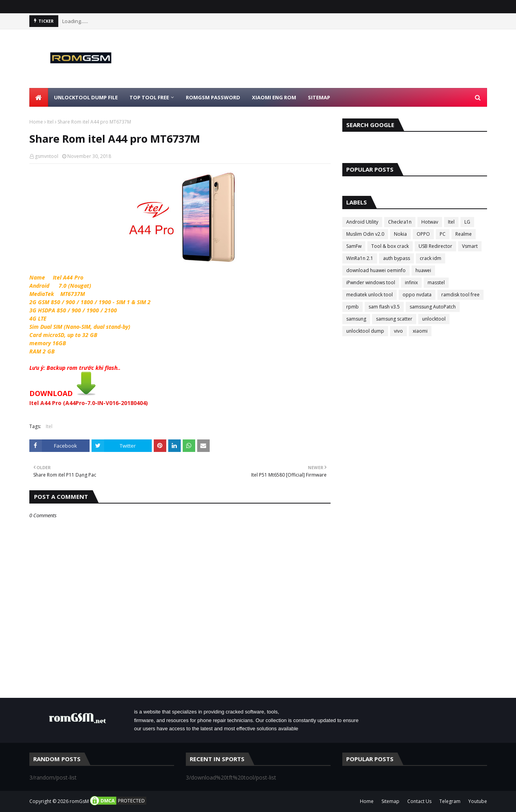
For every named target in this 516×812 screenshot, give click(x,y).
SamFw (354, 246)
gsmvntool (47, 156)
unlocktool (434, 319)
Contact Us (419, 801)
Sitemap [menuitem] (319, 97)
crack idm (431, 258)
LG (467, 222)
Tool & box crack (390, 246)
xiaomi (420, 331)
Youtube (478, 801)
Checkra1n (400, 222)
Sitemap (390, 801)
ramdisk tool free (460, 295)
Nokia (400, 234)
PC (443, 234)
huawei (423, 270)
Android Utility (362, 222)
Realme (464, 234)
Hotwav (430, 222)
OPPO (423, 234)
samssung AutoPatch (433, 307)
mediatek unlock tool (369, 295)
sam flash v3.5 (384, 307)
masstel (436, 282)
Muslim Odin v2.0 (365, 234)
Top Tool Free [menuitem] (149, 97)
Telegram (450, 801)
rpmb (352, 307)
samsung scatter (394, 319)
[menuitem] (39, 97)
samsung (356, 319)
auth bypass (396, 258)
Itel (50, 122)
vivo (398, 331)
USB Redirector (435, 246)
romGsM (79, 801)
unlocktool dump (365, 331)
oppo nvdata (417, 295)
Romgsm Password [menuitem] (213, 97)
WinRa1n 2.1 (360, 258)
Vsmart (470, 246)
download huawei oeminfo (376, 270)
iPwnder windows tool (371, 282)
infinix (411, 282)
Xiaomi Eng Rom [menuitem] (274, 97)
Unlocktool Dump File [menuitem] (86, 97)
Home (36, 122)
